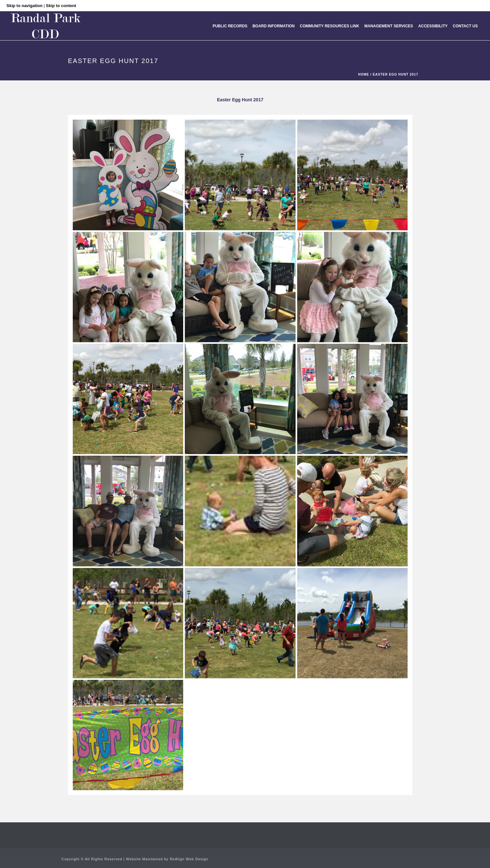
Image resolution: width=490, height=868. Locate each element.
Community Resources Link (329, 26)
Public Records (230, 26)
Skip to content (61, 6)
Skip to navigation (24, 6)
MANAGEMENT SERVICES (389, 26)
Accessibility (433, 26)
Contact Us (465, 26)
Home (364, 74)
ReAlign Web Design (189, 859)
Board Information (273, 26)
